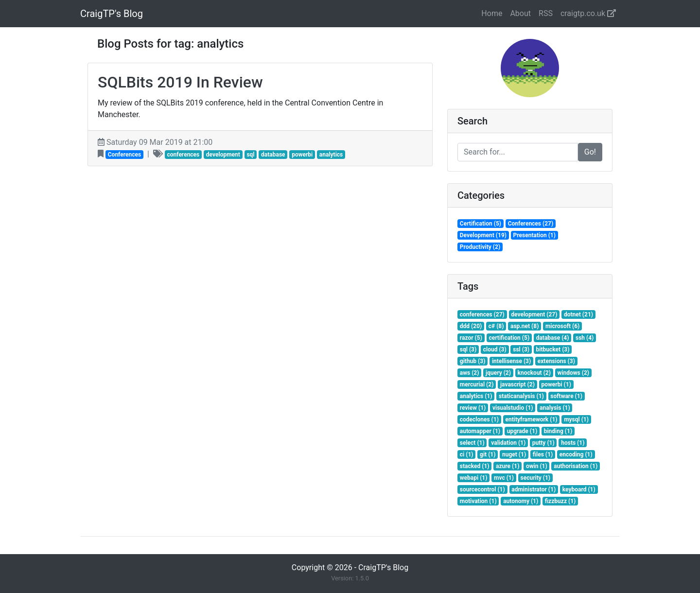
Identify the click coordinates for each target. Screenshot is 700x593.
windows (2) (574, 373)
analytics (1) (476, 396)
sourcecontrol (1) (482, 489)
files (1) (543, 454)
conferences (183, 155)
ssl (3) (521, 349)
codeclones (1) (479, 419)
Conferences (124, 155)
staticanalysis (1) (521, 396)
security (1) (536, 478)
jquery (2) (498, 373)
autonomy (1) (521, 501)
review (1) (473, 408)
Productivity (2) (480, 247)
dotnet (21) (578, 314)
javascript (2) (517, 384)
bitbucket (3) (553, 349)
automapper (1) (480, 431)
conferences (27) (482, 314)
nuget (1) (514, 454)
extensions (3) (556, 361)
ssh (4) (585, 338)
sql (250, 155)
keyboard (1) (579, 489)
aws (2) (470, 373)
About (520, 13)
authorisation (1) (576, 466)
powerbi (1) (556, 384)
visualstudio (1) (513, 408)
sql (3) (468, 349)
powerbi (302, 155)
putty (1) (543, 443)
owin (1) (537, 466)
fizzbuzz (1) (560, 501)
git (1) (488, 454)
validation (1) (508, 443)
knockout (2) (534, 373)
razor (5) (471, 338)
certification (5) (509, 338)
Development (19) (483, 235)
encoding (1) (576, 454)
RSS (546, 13)
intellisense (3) (511, 361)
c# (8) (496, 326)
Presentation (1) (534, 235)
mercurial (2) (477, 384)
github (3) (473, 361)
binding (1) (558, 431)
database (273, 155)
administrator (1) (534, 489)
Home (492, 13)
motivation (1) (478, 501)
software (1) (566, 396)
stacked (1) (475, 466)
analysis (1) (555, 408)
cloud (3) (495, 349)
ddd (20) (471, 326)
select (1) (472, 443)
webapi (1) (474, 478)
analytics (331, 155)
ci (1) (467, 454)
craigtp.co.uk (588, 13)
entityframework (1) (531, 419)
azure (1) (507, 466)
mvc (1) (504, 478)
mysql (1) (576, 419)
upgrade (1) (522, 431)
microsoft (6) (562, 326)
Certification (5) (481, 224)
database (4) (553, 338)
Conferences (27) (531, 224)
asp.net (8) (525, 326)
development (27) (534, 314)
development (223, 155)
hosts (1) (573, 443)
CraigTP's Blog (112, 14)
